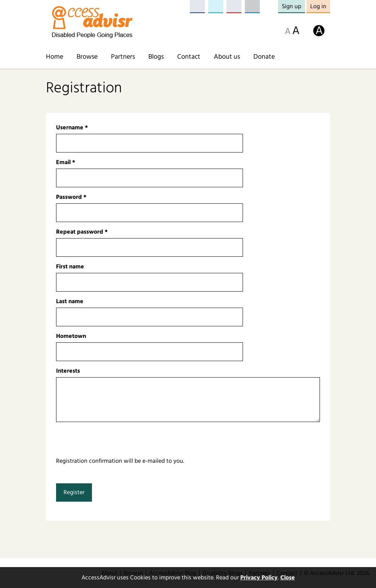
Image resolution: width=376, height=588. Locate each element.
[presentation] (113, 442)
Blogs (156, 57)
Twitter (216, 7)
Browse (87, 57)
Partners (123, 57)
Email (66, 162)
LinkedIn (252, 7)
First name (70, 267)
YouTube (234, 7)
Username (72, 127)
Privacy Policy (259, 578)
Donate (264, 57)
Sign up (292, 6)
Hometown (71, 336)
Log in (318, 6)
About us (227, 57)
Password (71, 197)
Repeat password (82, 232)
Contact (189, 57)
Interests (68, 371)
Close (288, 578)
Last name (70, 301)
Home (55, 57)
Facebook (197, 7)
